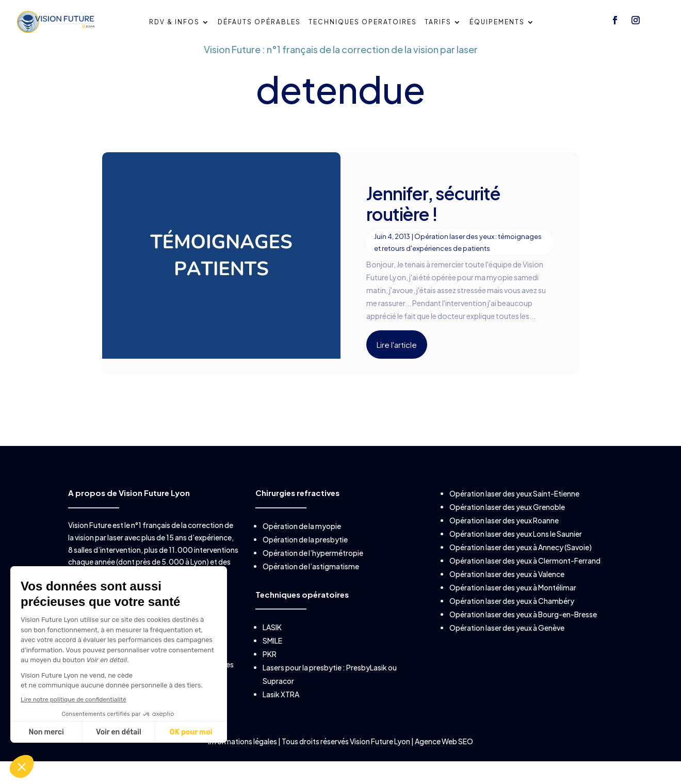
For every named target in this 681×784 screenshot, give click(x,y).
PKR (270, 669)
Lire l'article (397, 359)
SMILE (272, 655)
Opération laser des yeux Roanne (504, 535)
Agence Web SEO (444, 756)
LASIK (272, 642)
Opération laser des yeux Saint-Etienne (514, 508)
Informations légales (243, 756)
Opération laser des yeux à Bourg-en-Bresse (523, 629)
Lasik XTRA (281, 709)
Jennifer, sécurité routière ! (433, 218)
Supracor (278, 696)
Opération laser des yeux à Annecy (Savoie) (521, 562)
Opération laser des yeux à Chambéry (512, 616)
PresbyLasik (367, 682)
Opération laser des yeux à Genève (507, 643)
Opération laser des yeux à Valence (507, 589)
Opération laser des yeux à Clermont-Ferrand (525, 575)
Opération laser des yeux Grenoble (507, 522)
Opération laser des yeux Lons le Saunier (516, 549)
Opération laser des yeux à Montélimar (513, 602)
